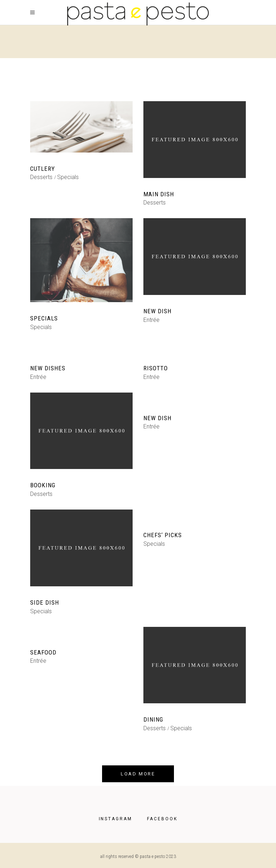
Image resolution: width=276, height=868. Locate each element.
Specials (68, 177)
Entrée (151, 320)
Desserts (41, 177)
